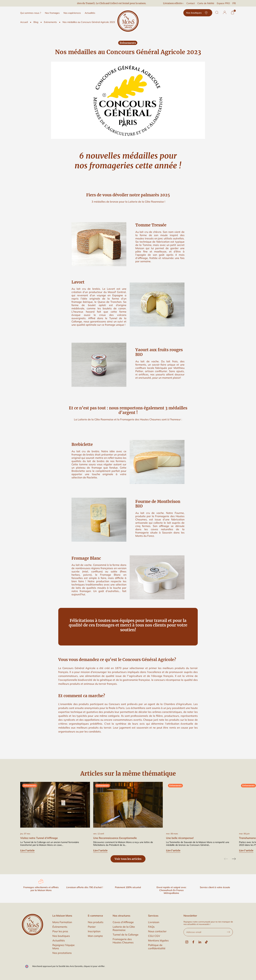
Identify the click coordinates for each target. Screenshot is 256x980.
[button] (225, 12)
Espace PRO (223, 3)
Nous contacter (157, 931)
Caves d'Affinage (123, 922)
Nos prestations (62, 953)
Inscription (94, 931)
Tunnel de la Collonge (126, 935)
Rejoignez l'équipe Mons (64, 947)
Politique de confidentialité (157, 947)
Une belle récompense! (180, 838)
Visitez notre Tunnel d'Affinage (39, 838)
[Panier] (232, 12)
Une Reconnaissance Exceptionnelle (115, 838)
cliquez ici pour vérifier (94, 966)
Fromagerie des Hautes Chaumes (123, 941)
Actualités (59, 940)
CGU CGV (154, 936)
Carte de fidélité (206, 3)
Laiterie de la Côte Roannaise (124, 928)
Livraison (154, 922)
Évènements (60, 927)
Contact (191, 3)
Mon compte (95, 936)
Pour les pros (60, 931)
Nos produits (96, 922)
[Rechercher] (217, 12)
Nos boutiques (198, 13)
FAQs (151, 927)
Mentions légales (158, 940)
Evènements (128, 43)
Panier (92, 927)
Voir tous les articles (128, 859)
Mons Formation (62, 922)
